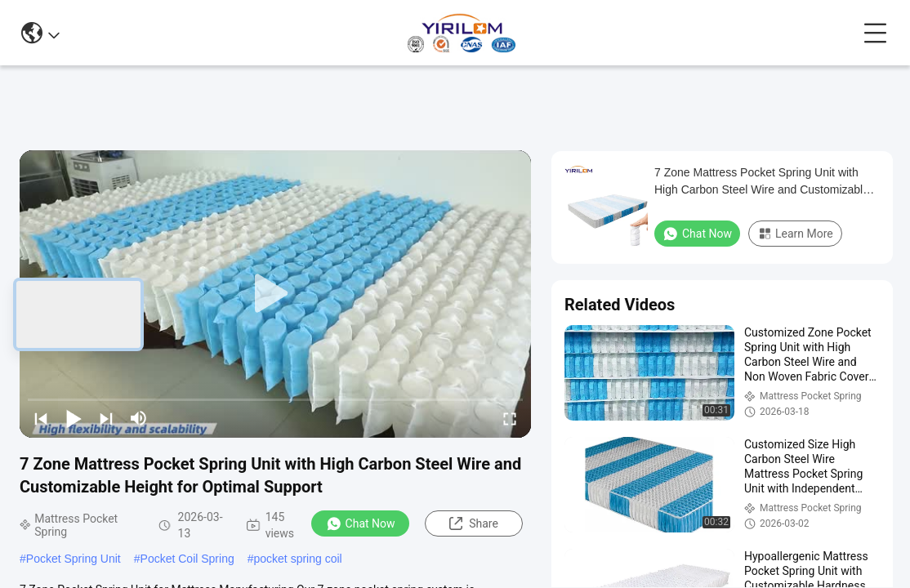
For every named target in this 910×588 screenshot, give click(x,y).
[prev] (41, 418)
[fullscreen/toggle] (510, 418)
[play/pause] (74, 418)
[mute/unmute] (139, 418)
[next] (106, 418)
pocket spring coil (298, 559)
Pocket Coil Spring (187, 559)
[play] (275, 294)
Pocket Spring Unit (74, 559)
